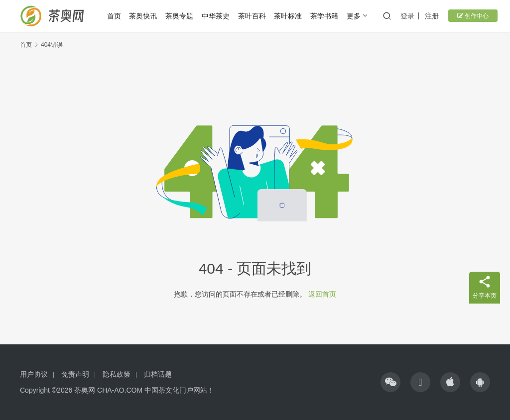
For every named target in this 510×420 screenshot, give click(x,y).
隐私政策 (117, 374)
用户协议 (34, 374)
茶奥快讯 (145, 16)
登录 (410, 16)
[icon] (390, 382)
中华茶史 (218, 16)
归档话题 (158, 374)
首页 (116, 16)
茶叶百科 (254, 16)
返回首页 (322, 294)
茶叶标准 (290, 16)
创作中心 (473, 16)
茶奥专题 (182, 16)
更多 (356, 16)
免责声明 (75, 374)
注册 (434, 16)
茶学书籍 (327, 16)
